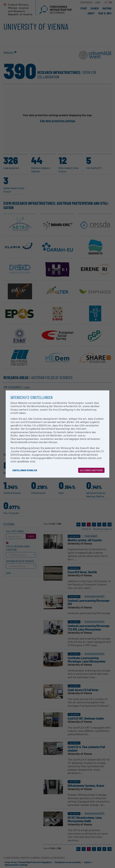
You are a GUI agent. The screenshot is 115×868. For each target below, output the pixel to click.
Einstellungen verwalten (25, 470)
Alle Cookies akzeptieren (91, 470)
